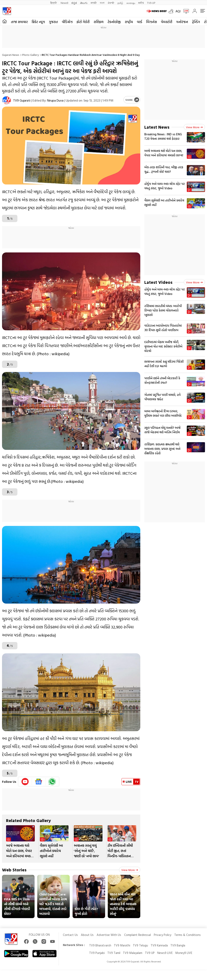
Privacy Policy (163, 935)
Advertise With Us (109, 935)
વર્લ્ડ (139, 22)
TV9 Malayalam (133, 953)
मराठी (94, 3)
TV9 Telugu (140, 945)
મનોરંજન (182, 22)
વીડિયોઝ (67, 22)
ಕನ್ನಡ (74, 3)
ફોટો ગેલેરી (83, 22)
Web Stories (14, 870)
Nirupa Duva (55, 100)
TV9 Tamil (114, 953)
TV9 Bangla (178, 945)
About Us (87, 935)
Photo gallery (30, 55)
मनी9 (141, 3)
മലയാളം (131, 3)
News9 (64, 3)
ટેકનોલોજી (114, 22)
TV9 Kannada (159, 945)
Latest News (157, 127)
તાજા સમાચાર (19, 22)
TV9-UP (151, 3)
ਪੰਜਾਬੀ (111, 3)
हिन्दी (54, 3)
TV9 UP (150, 953)
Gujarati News (11, 55)
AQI (178, 11)
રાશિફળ (99, 22)
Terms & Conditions (187, 935)
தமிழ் (120, 3)
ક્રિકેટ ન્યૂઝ (38, 22)
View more (130, 870)
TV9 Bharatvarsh (100, 945)
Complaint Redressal (137, 935)
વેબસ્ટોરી (167, 22)
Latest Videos (158, 282)
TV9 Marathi (122, 945)
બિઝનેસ (152, 22)
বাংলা (102, 3)
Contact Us (70, 935)
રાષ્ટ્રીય (129, 22)
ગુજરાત (53, 22)
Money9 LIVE (184, 953)
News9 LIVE (165, 953)
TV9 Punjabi (97, 953)
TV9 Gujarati (22, 100)
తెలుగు (84, 3)
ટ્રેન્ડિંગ (196, 22)
